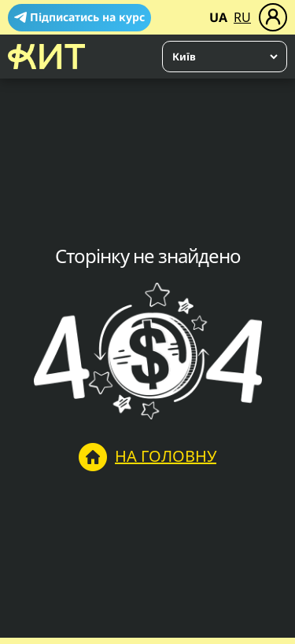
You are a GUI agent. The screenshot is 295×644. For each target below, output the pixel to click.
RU (242, 17)
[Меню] (273, 17)
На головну (147, 457)
